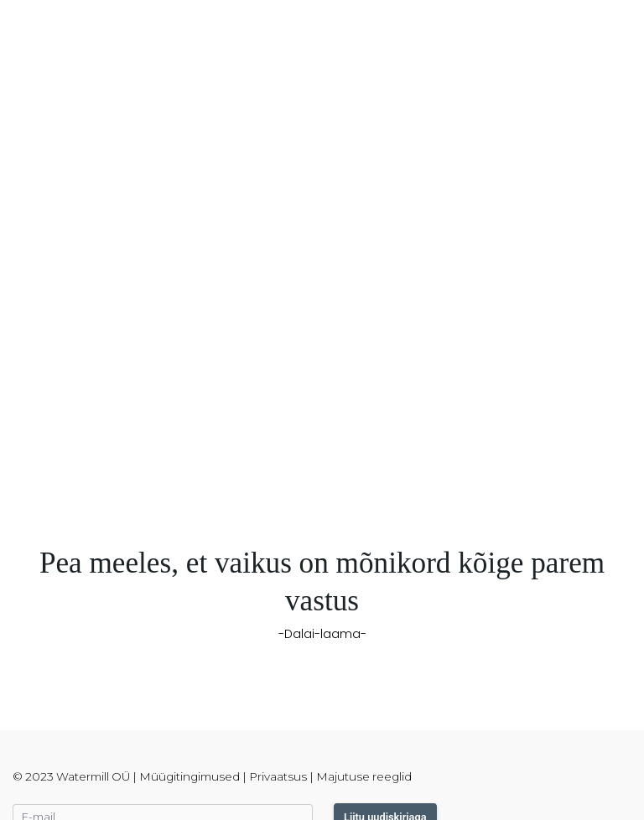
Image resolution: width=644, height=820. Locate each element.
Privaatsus (278, 776)
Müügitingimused (190, 776)
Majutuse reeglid (364, 776)
